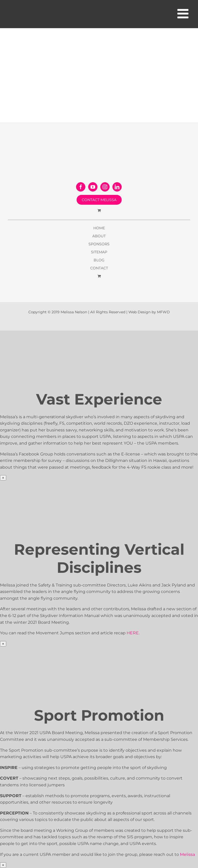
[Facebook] (81, 187)
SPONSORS (99, 244)
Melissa (187, 854)
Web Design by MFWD (149, 312)
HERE (133, 633)
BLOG (99, 260)
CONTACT (99, 268)
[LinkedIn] (117, 187)
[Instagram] (105, 187)
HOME (99, 228)
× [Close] (3, 478)
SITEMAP (99, 252)
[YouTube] (93, 187)
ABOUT (99, 236)
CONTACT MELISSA (99, 200)
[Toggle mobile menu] (184, 13)
